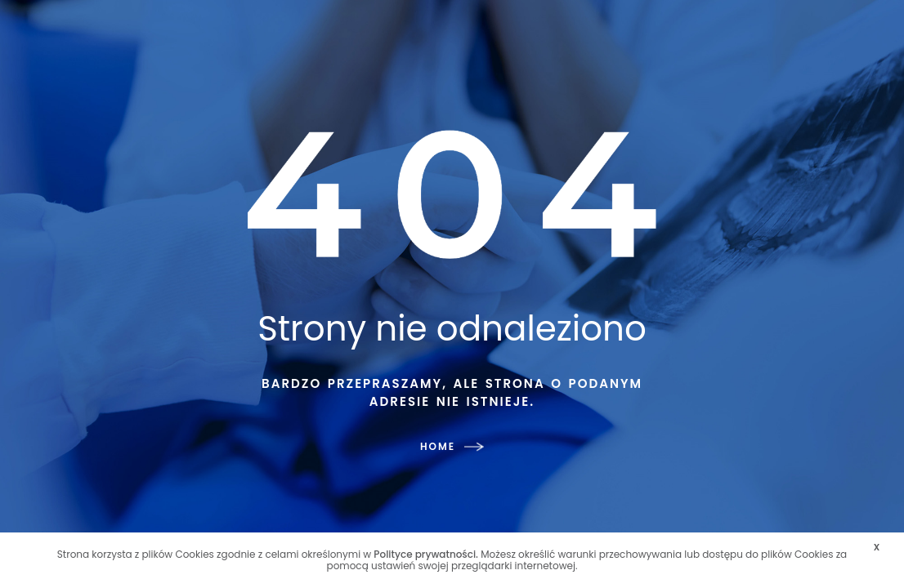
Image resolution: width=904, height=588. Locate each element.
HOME (452, 446)
